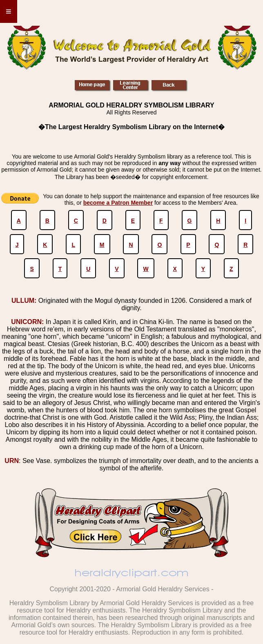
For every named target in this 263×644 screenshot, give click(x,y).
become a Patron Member (118, 203)
